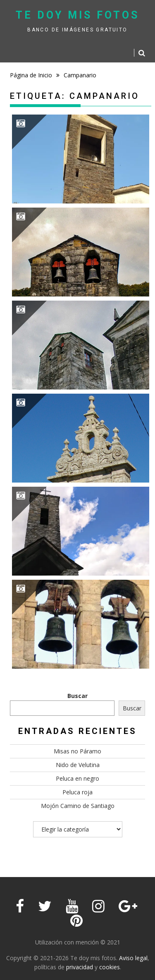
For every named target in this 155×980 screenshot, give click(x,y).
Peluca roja (77, 792)
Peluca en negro (77, 778)
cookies (110, 967)
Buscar (77, 696)
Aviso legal (133, 958)
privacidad (80, 967)
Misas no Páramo (77, 751)
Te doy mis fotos (77, 15)
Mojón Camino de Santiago (78, 806)
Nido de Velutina (78, 765)
